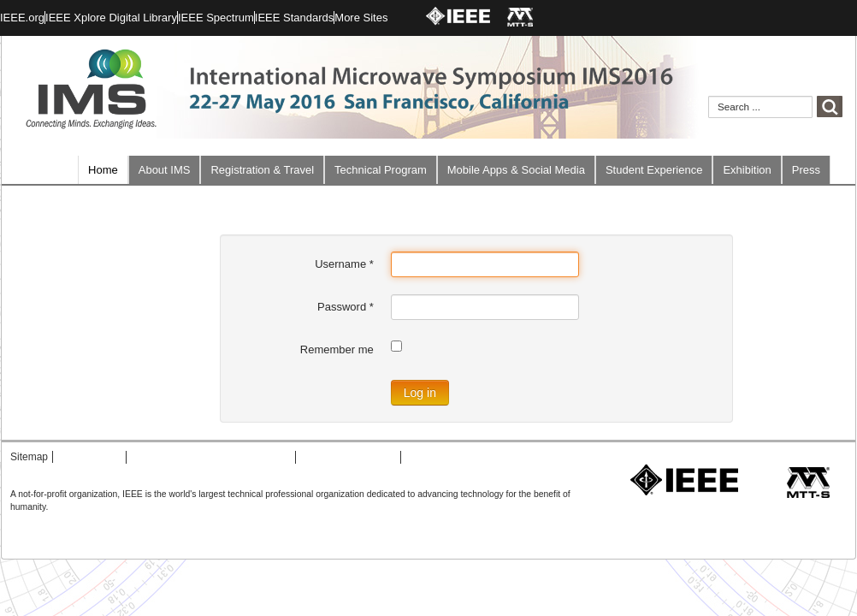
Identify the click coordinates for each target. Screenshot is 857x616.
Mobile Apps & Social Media (516, 170)
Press (806, 170)
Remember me (337, 349)
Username (344, 264)
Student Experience (654, 170)
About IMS (165, 170)
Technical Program (381, 170)
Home (103, 170)
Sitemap (29, 457)
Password (346, 307)
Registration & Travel (262, 170)
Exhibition (747, 170)
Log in (420, 393)
